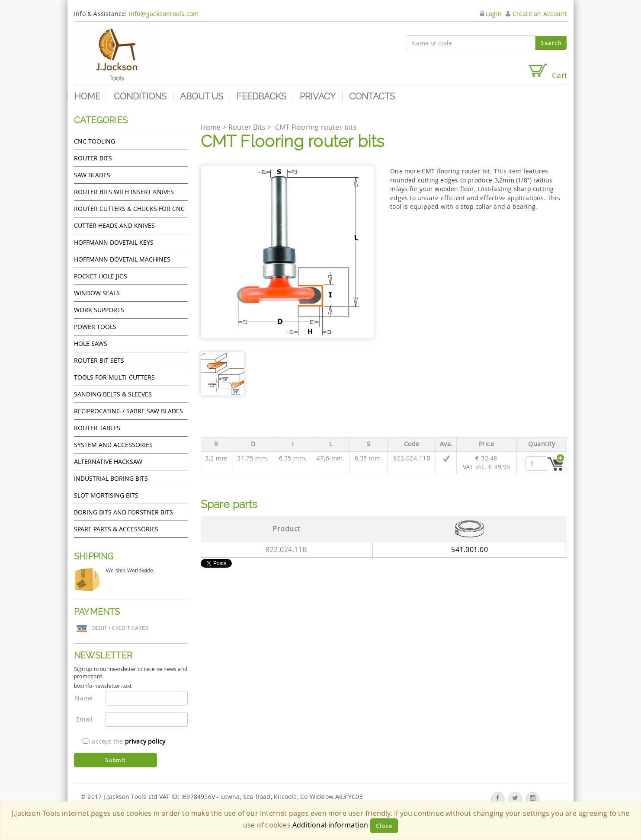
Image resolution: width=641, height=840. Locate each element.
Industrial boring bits (111, 478)
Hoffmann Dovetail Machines (122, 259)
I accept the (124, 741)
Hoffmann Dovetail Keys (114, 242)
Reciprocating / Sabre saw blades (128, 411)
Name (84, 698)
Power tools (95, 327)
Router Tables (97, 428)
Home (87, 96)
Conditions (140, 96)
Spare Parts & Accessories (116, 529)
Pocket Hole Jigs (101, 276)
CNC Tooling (95, 141)
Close (384, 826)
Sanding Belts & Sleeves (113, 394)
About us (202, 96)
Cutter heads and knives (114, 225)
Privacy (318, 96)
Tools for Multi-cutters (114, 377)
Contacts (372, 96)
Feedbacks (261, 96)
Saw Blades (92, 175)
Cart (548, 72)
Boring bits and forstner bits (123, 512)
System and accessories (113, 445)
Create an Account (536, 14)
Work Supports (99, 310)
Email (84, 719)
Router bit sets (99, 360)
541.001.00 (470, 549)
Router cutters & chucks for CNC (129, 209)
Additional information (330, 825)
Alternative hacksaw (108, 462)
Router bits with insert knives (124, 192)
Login (491, 14)
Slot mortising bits (106, 495)
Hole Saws (91, 343)
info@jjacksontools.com (164, 14)
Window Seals (97, 293)
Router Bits (93, 158)
